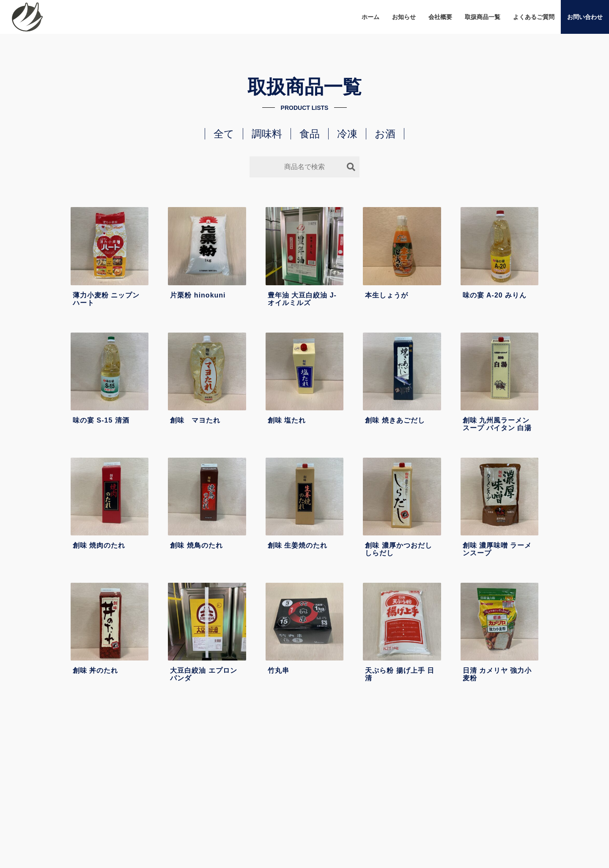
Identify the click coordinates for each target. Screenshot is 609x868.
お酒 (385, 134)
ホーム (370, 17)
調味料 (267, 134)
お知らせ (404, 17)
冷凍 (347, 134)
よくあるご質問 (534, 17)
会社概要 (440, 17)
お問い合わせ (585, 17)
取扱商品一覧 (483, 17)
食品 (310, 134)
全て (224, 134)
